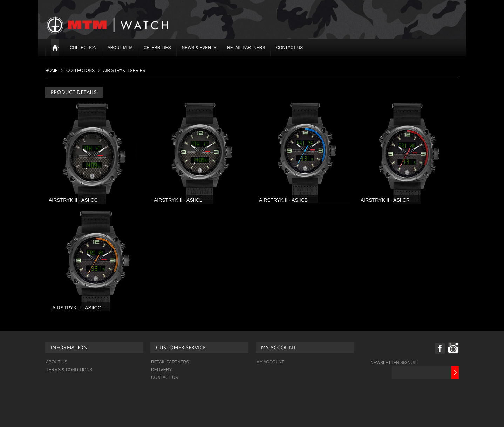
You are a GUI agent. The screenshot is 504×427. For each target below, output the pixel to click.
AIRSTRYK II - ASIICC (73, 200)
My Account (270, 362)
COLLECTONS (80, 71)
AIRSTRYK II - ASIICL (178, 200)
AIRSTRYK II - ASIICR (385, 200)
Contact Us (289, 48)
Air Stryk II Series (124, 71)
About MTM (120, 48)
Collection (83, 48)
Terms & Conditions (69, 370)
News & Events (199, 48)
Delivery (161, 370)
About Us (57, 362)
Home (52, 71)
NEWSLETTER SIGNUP (393, 363)
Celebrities (157, 48)
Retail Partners (246, 48)
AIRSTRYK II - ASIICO (77, 308)
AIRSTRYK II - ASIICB (283, 200)
